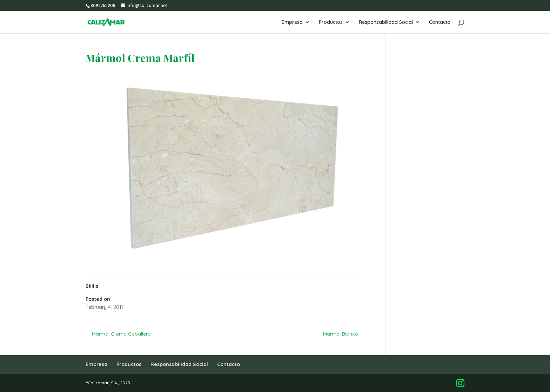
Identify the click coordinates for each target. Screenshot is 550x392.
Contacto (440, 22)
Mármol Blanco (344, 334)
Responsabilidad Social (386, 22)
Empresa (292, 22)
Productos (331, 22)
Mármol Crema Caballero (118, 334)
